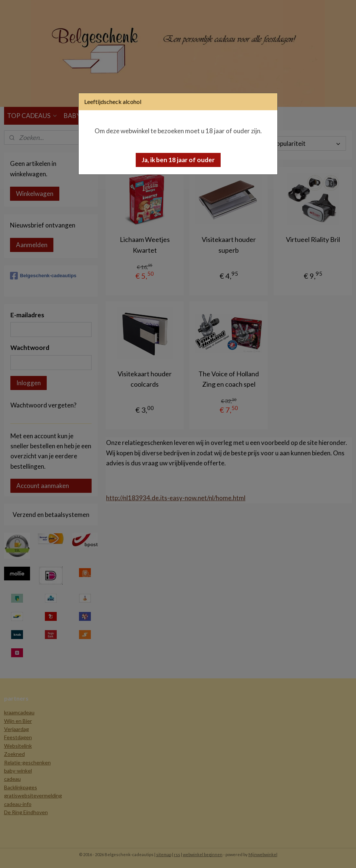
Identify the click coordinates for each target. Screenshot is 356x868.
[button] (178, 160)
